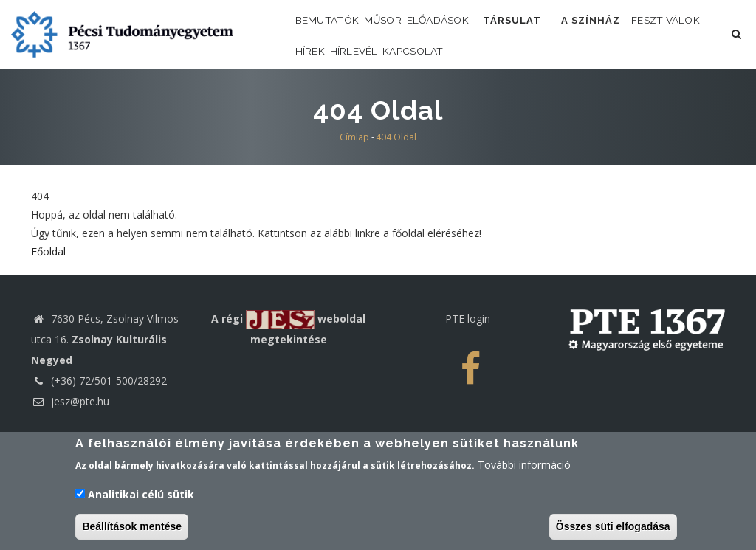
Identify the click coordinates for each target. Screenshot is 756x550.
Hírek (412, 101)
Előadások (479, 37)
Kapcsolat (550, 101)
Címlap (354, 202)
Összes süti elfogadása (613, 529)
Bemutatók (336, 37)
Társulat (568, 37)
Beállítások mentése (132, 529)
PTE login (468, 384)
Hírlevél (472, 101)
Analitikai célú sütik (141, 496)
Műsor (408, 37)
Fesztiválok (339, 101)
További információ (524, 467)
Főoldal (48, 316)
